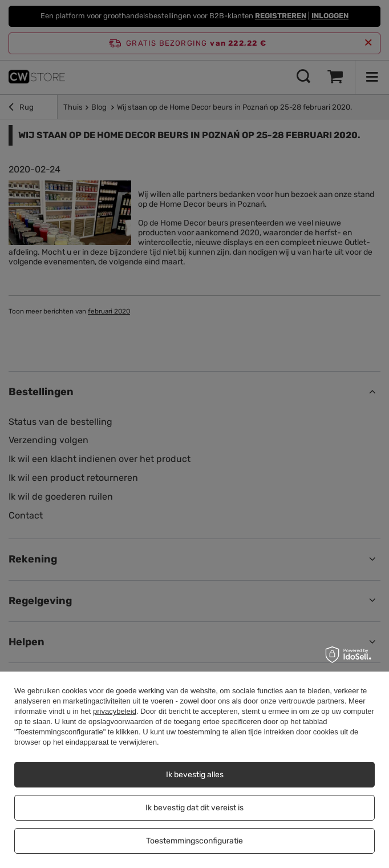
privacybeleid (115, 711)
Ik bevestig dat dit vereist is (195, 808)
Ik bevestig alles (195, 775)
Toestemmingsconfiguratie (195, 841)
